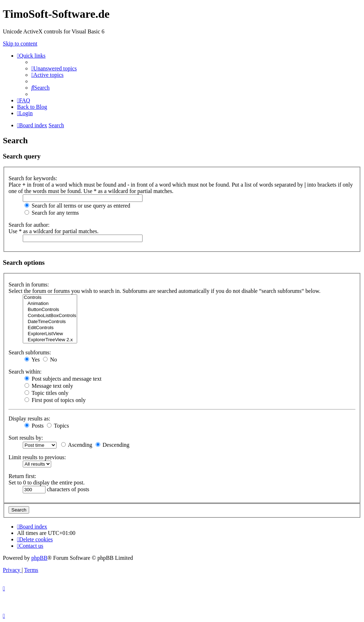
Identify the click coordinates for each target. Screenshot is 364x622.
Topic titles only (46, 393)
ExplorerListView (50, 334)
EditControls (50, 328)
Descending (113, 445)
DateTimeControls (50, 322)
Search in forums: (29, 285)
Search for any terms (52, 213)
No (50, 360)
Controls (50, 298)
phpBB (39, 558)
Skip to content (20, 44)
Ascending (77, 445)
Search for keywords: (33, 178)
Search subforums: (30, 352)
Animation (50, 304)
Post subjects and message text (63, 379)
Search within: (25, 372)
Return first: (22, 476)
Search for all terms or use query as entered (77, 206)
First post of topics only (55, 400)
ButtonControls (50, 310)
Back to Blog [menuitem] (32, 107)
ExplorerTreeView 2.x (50, 340)
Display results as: (29, 419)
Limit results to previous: (37, 457)
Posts (34, 426)
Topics (58, 426)
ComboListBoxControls (50, 316)
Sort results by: (26, 438)
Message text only (49, 386)
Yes (32, 360)
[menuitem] (54, 68)
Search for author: (29, 225)
